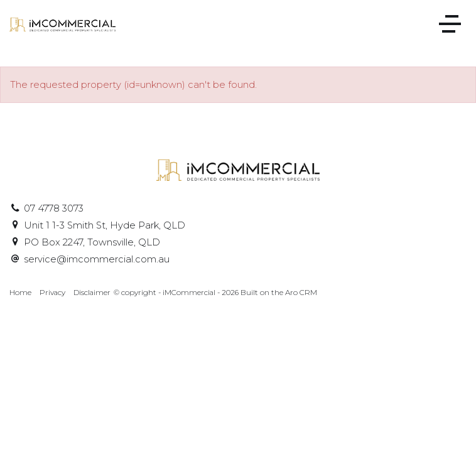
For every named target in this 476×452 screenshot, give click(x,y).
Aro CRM (301, 293)
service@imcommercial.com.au (97, 259)
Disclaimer (92, 293)
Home (20, 293)
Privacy (52, 293)
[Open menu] (450, 24)
